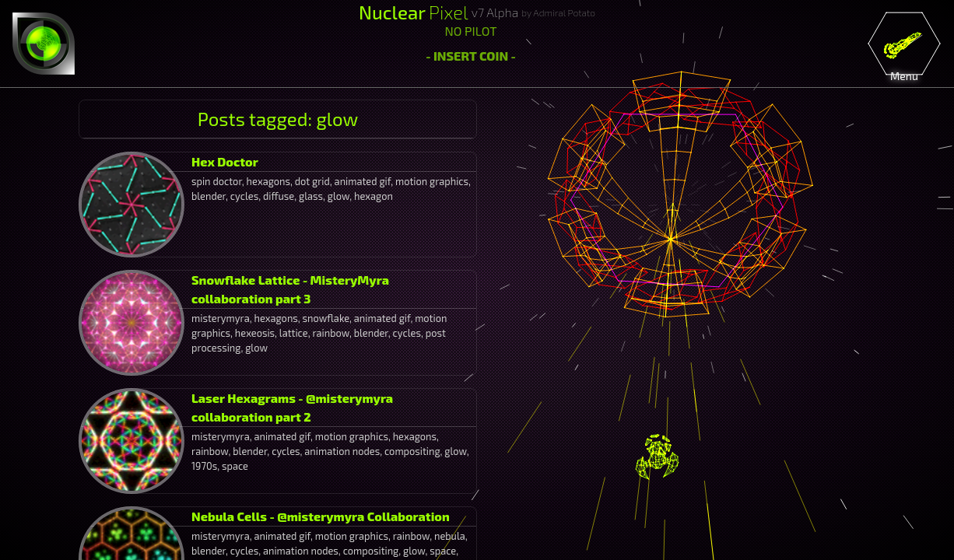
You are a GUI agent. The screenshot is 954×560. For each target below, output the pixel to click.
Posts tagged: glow (278, 119)
